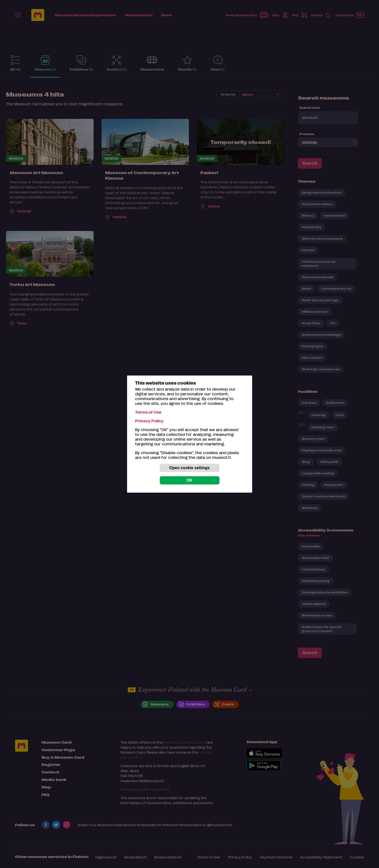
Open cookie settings (190, 468)
